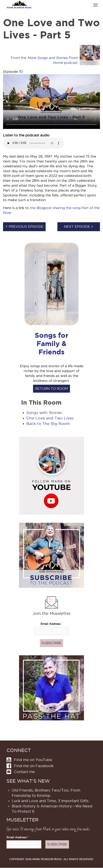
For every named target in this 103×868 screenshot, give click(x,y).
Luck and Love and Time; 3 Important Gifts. (51, 801)
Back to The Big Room (48, 424)
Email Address (52, 624)
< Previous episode (24, 227)
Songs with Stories (44, 413)
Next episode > (79, 227)
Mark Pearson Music (19, 8)
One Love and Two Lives (50, 418)
